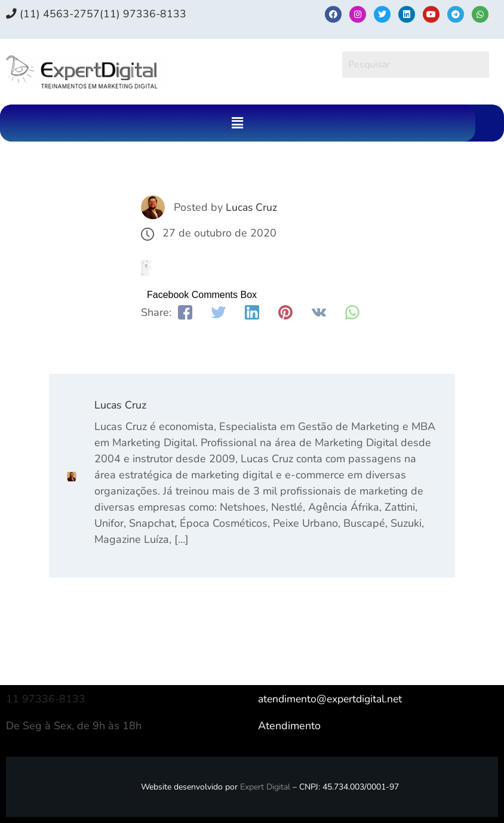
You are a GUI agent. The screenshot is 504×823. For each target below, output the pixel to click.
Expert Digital (265, 787)
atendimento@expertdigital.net (333, 699)
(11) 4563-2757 (53, 14)
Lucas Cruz (252, 207)
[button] (238, 123)
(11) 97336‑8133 (144, 14)
